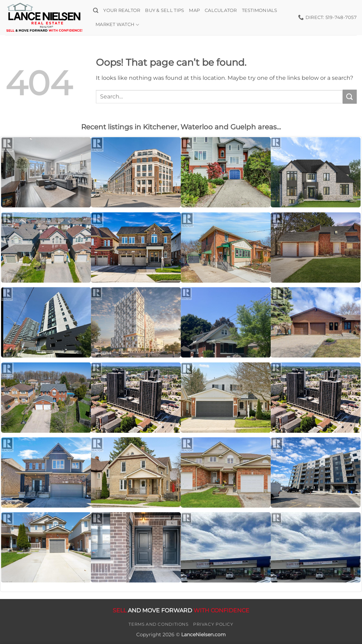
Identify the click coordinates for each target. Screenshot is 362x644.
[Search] (96, 11)
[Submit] (350, 96)
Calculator (221, 10)
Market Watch (117, 25)
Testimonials (260, 10)
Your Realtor (122, 10)
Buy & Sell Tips (164, 10)
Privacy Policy (213, 624)
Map (194, 10)
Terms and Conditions (158, 624)
